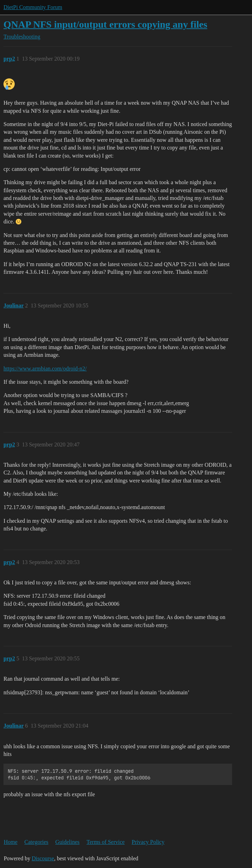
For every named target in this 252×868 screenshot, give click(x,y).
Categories (36, 842)
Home (11, 842)
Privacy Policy (148, 842)
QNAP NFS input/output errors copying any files (105, 24)
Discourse (43, 858)
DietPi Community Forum (33, 7)
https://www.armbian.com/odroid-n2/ (45, 369)
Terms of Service (106, 842)
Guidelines (67, 842)
